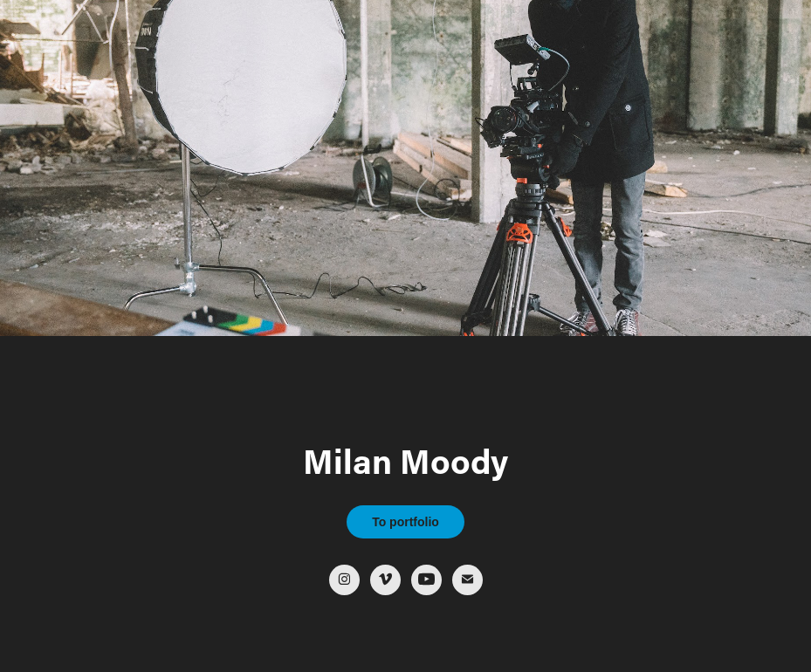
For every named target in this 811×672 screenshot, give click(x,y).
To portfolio (405, 522)
